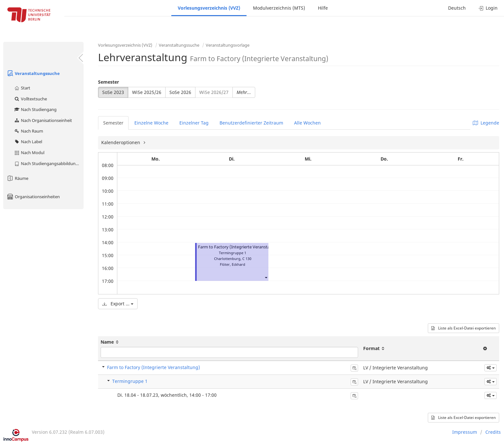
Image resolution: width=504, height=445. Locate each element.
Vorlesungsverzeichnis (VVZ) (209, 8)
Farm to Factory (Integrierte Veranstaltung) (240, 247)
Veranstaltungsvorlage (228, 45)
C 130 (247, 259)
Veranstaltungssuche (33, 73)
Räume (17, 178)
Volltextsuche (30, 99)
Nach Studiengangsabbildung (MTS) (49, 163)
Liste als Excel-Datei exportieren (464, 328)
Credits (493, 432)
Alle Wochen (307, 123)
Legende (486, 123)
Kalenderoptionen (121, 142)
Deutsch (457, 8)
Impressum (465, 432)
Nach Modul (29, 153)
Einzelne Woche (151, 123)
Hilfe (323, 8)
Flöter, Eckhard (233, 264)
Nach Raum (28, 131)
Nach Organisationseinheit (43, 120)
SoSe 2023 (113, 92)
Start (22, 88)
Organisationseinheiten (33, 197)
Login (488, 8)
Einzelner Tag (194, 123)
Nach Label (28, 142)
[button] (266, 277)
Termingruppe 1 (130, 381)
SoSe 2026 (180, 92)
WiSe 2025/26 (147, 92)
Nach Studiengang (35, 109)
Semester (108, 82)
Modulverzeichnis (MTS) (279, 8)
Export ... (118, 304)
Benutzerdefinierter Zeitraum (251, 123)
